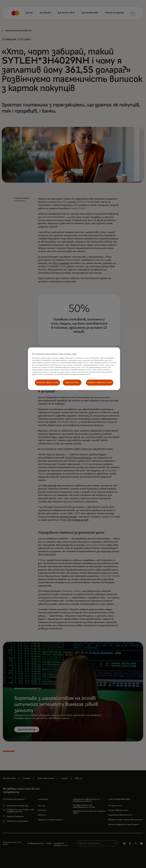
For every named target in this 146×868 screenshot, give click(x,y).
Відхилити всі (72, 382)
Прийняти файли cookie (47, 382)
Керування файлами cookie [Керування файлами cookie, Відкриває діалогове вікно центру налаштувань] (100, 382)
